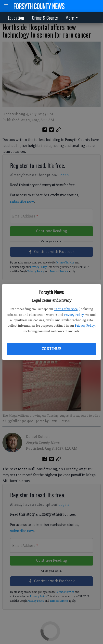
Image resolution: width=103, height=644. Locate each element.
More (73, 18)
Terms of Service (66, 309)
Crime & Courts (45, 18)
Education (16, 18)
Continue (51, 349)
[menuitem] (73, 18)
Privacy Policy (74, 315)
